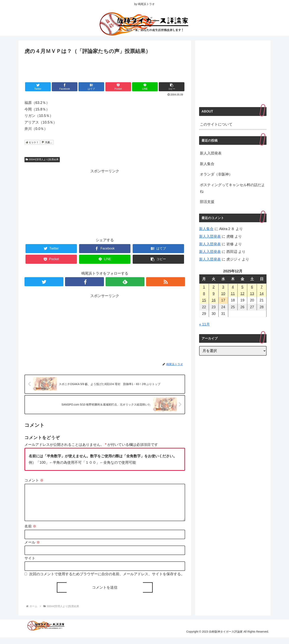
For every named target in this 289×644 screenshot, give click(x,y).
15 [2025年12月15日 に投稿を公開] (204, 300)
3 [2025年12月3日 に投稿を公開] (223, 287)
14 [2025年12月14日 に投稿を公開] (262, 294)
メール (32, 549)
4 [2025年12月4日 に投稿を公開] (233, 287)
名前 (30, 533)
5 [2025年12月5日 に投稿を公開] (242, 287)
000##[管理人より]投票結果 (42, 159)
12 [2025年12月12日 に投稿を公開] (242, 294)
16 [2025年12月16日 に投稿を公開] (214, 300)
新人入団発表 (211, 153)
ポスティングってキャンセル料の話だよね (232, 188)
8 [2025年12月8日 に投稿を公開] (204, 294)
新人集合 (207, 164)
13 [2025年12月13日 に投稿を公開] (252, 294)
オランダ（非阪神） (216, 174)
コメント (34, 481)
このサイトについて (216, 124)
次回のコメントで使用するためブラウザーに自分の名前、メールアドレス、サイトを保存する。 (107, 581)
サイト (30, 565)
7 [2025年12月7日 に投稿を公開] (262, 287)
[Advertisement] (105, 67)
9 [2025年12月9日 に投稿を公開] (214, 294)
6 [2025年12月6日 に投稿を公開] (252, 287)
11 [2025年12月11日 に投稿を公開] (233, 294)
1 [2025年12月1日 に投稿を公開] (204, 287)
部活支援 (207, 202)
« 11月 (204, 324)
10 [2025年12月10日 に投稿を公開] (223, 294)
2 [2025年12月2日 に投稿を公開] (214, 287)
